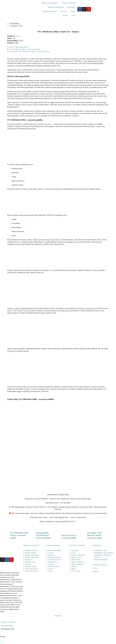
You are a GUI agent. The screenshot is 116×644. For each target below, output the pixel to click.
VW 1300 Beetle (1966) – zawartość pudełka (25, 49)
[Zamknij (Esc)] (6, 641)
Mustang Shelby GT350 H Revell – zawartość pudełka (43, 535)
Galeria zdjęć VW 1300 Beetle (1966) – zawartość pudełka (29, 52)
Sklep (74, 16)
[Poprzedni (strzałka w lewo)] (1, 643)
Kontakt (65, 16)
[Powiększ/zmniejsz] (1, 641)
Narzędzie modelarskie (77, 545)
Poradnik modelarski (50, 11)
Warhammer (71, 7)
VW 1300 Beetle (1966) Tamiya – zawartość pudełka (19, 535)
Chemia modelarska (69, 3)
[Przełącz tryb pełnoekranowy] (2, 641)
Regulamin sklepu (7, 626)
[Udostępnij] (4, 641)
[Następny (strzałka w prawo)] (2, 643)
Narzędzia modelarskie (56, 7)
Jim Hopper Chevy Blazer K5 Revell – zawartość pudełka (95, 535)
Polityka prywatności (8, 622)
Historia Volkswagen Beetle (19, 47)
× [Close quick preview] (0, 632)
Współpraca (58, 616)
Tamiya (18, 36)
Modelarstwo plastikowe (50, 3)
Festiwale (64, 11)
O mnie (73, 11)
